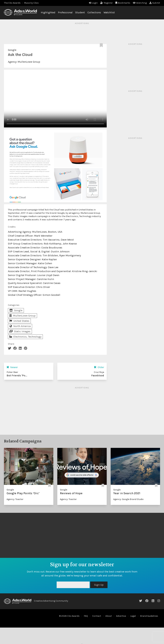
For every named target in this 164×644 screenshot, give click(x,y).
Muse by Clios (31, 3)
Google (12, 50)
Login (93, 3)
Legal (133, 616)
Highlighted (48, 12)
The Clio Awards (12, 3)
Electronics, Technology (25, 337)
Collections (94, 12)
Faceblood (98, 375)
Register (107, 3)
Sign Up (99, 585)
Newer (12, 367)
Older (99, 367)
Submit (155, 3)
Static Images (20, 331)
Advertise (121, 616)
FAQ (86, 616)
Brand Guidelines (149, 616)
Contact (97, 616)
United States (19, 321)
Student (80, 12)
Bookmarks (123, 3)
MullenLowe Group (29, 62)
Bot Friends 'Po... (17, 375)
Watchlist (109, 12)
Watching (140, 3)
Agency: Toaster (15, 499)
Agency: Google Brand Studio (128, 499)
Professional (65, 12)
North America (20, 326)
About (109, 616)
